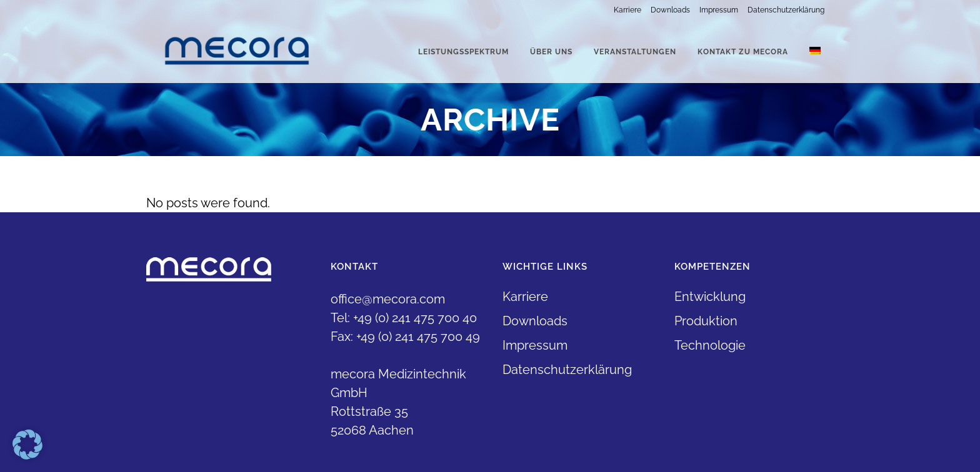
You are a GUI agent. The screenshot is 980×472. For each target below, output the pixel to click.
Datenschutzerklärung (786, 10)
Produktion (706, 321)
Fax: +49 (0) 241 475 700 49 (405, 337)
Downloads (670, 10)
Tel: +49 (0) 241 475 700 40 (404, 318)
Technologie (710, 345)
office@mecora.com (388, 299)
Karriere (627, 10)
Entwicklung (710, 297)
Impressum (719, 10)
